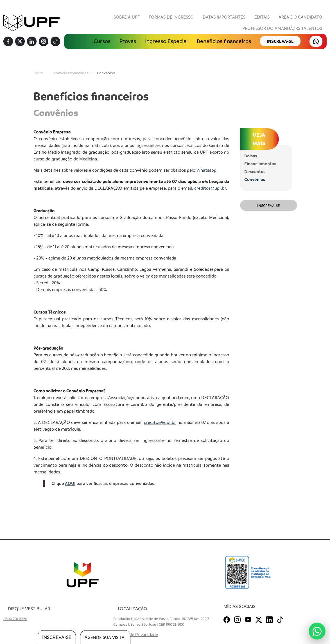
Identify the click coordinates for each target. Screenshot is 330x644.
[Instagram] (44, 42)
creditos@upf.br (210, 188)
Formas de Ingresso (171, 17)
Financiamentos (260, 164)
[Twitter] (20, 42)
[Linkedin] (32, 42)
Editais (262, 17)
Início (38, 73)
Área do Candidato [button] (300, 17)
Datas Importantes (224, 17)
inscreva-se (280, 41)
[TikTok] (55, 42)
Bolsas (251, 156)
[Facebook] (8, 42)
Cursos (102, 41)
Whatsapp (206, 170)
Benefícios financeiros (224, 41)
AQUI (70, 483)
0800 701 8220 (15, 619)
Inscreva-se (269, 205)
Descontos (255, 172)
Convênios (106, 73)
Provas (128, 41)
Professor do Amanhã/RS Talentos (282, 28)
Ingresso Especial (166, 41)
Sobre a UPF (127, 17)
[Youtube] (248, 619)
